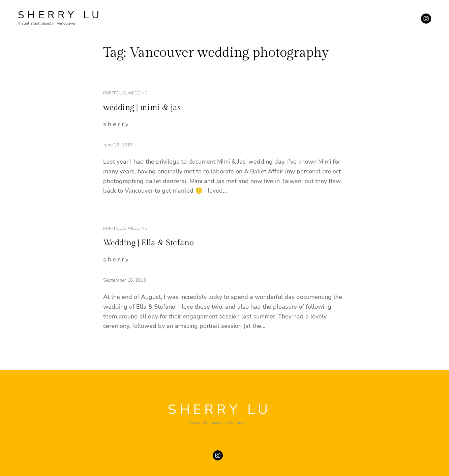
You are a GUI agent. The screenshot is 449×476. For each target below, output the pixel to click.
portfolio (114, 93)
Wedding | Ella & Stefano (148, 243)
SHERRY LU (60, 15)
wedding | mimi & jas (142, 108)
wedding (138, 93)
